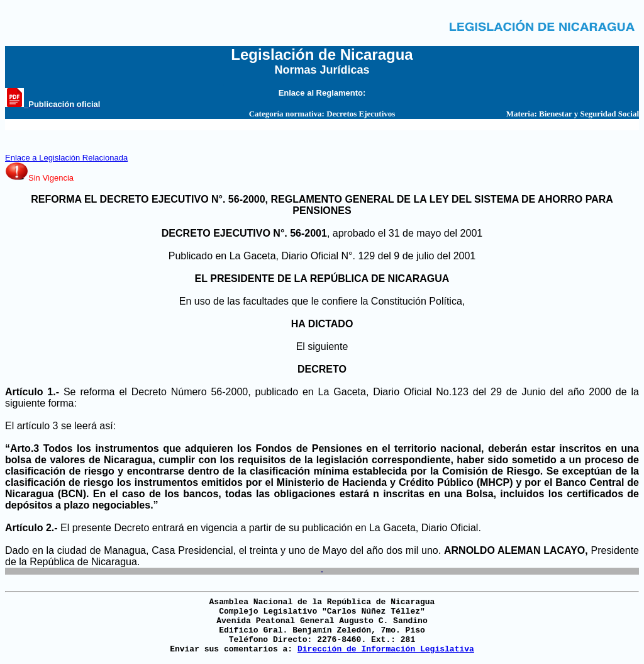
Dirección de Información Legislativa (386, 649)
